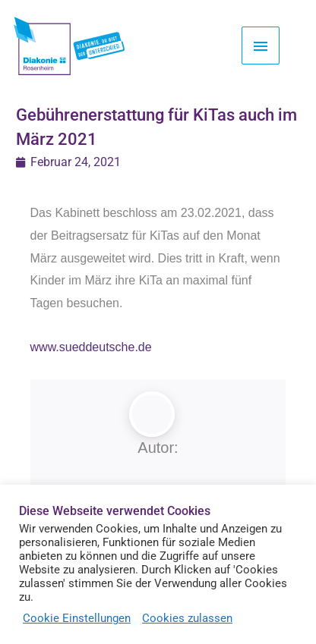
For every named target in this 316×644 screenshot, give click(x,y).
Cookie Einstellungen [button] (77, 618)
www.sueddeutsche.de (91, 347)
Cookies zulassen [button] (187, 618)
